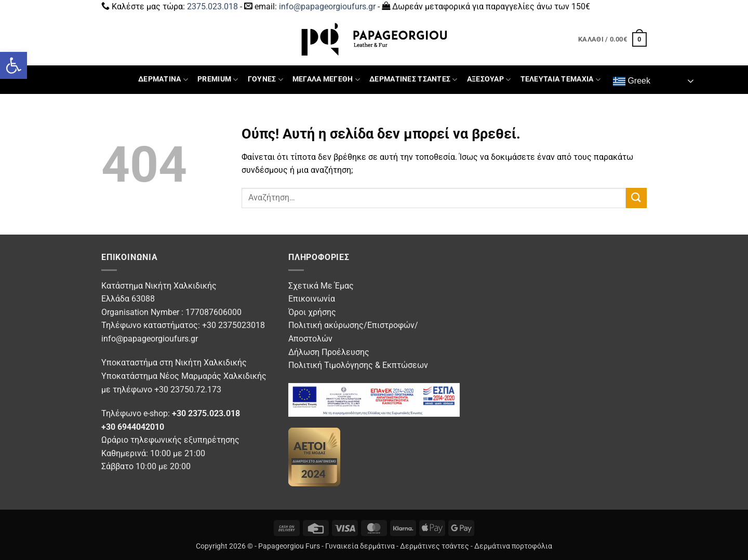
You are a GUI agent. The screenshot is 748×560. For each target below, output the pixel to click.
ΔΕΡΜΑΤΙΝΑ (163, 80)
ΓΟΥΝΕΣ (265, 80)
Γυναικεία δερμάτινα (360, 546)
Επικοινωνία (312, 299)
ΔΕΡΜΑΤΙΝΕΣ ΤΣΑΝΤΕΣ (413, 80)
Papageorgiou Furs (289, 546)
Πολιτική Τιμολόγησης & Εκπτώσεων (358, 365)
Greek (632, 81)
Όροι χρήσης (312, 312)
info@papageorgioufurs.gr (327, 6)
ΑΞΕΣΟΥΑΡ (489, 80)
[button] (14, 65)
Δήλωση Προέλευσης (329, 352)
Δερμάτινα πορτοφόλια (513, 546)
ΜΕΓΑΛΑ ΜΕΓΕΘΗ (326, 80)
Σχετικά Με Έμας (321, 286)
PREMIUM (218, 80)
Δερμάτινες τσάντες (435, 546)
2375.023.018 (212, 6)
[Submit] (636, 198)
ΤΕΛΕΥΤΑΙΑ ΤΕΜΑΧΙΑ (560, 80)
